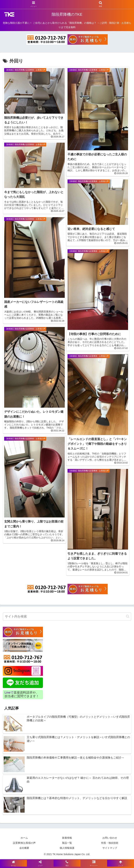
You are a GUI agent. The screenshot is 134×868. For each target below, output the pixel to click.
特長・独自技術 (110, 843)
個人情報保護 (67, 848)
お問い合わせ (110, 838)
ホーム (24, 838)
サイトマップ (110, 848)
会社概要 (24, 848)
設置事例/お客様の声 (24, 843)
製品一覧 (67, 843)
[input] (67, 617)
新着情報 (67, 838)
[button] (128, 616)
